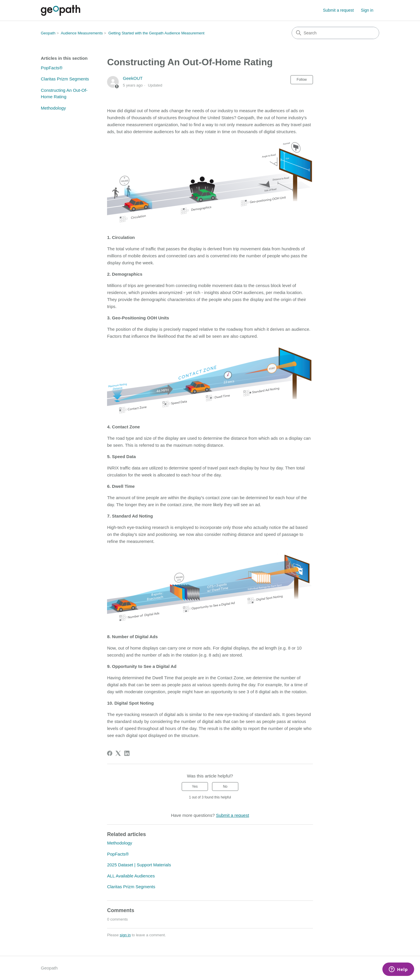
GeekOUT (133, 78)
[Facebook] (110, 753)
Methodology (53, 108)
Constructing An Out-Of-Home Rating (64, 94)
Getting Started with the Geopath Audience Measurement (156, 33)
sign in (125, 935)
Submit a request (338, 10)
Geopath (48, 33)
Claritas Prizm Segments (65, 79)
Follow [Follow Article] (302, 80)
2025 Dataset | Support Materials (139, 865)
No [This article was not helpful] (225, 787)
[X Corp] (118, 753)
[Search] (335, 33)
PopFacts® (52, 68)
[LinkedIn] (127, 753)
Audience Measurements (82, 33)
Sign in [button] (367, 10)
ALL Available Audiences (131, 876)
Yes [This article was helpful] (195, 787)
